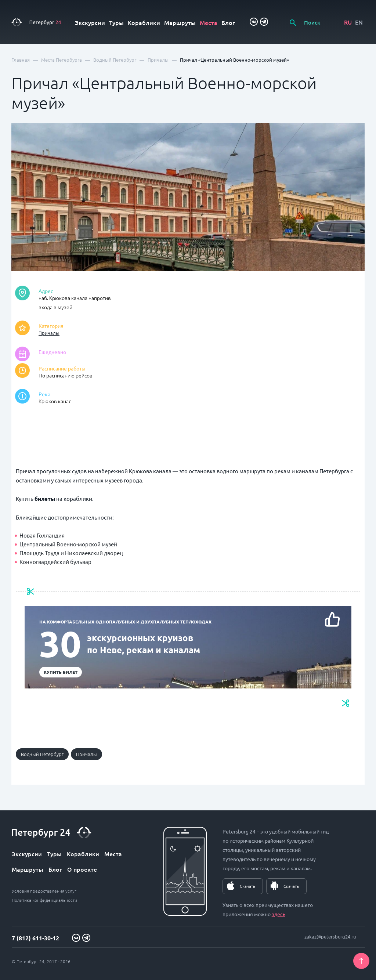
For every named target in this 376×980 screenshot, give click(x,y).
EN (359, 22)
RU (348, 22)
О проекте (82, 869)
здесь (279, 914)
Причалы (49, 333)
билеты (45, 499)
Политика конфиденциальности (44, 900)
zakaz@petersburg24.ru (330, 936)
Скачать (247, 886)
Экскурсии (90, 22)
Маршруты (180, 22)
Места (209, 22)
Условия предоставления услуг (44, 891)
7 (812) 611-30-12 (35, 938)
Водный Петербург (42, 754)
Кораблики (144, 22)
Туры (116, 22)
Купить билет (61, 672)
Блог (228, 22)
